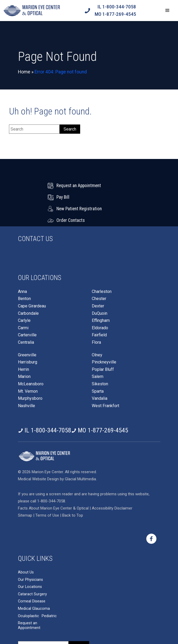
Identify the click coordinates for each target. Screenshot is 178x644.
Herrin (23, 346)
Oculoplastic (28, 593)
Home (24, 72)
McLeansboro (31, 361)
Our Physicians (30, 556)
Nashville (27, 383)
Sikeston (100, 361)
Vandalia (100, 375)
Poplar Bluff (103, 346)
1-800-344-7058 (51, 478)
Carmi (23, 305)
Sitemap (25, 492)
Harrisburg (28, 339)
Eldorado (100, 305)
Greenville (27, 332)
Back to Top (73, 492)
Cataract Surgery (32, 571)
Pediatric (49, 593)
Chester (99, 276)
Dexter (98, 283)
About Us (26, 549)
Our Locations (30, 564)
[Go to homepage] (32, 11)
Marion (24, 353)
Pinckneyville (104, 339)
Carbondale (28, 290)
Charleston (102, 268)
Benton (24, 276)
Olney (97, 332)
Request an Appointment (29, 602)
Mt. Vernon (28, 368)
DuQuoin (100, 290)
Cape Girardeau (32, 283)
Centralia (26, 319)
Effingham (101, 297)
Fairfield (99, 312)
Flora (96, 319)
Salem (98, 353)
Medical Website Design (38, 456)
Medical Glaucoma (34, 585)
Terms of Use (48, 492)
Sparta (98, 368)
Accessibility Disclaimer (112, 485)
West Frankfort (105, 383)
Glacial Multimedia (80, 456)
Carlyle (24, 297)
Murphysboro (30, 375)
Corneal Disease (32, 578)
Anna (22, 268)
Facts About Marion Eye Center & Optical (53, 485)
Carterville (27, 312)
